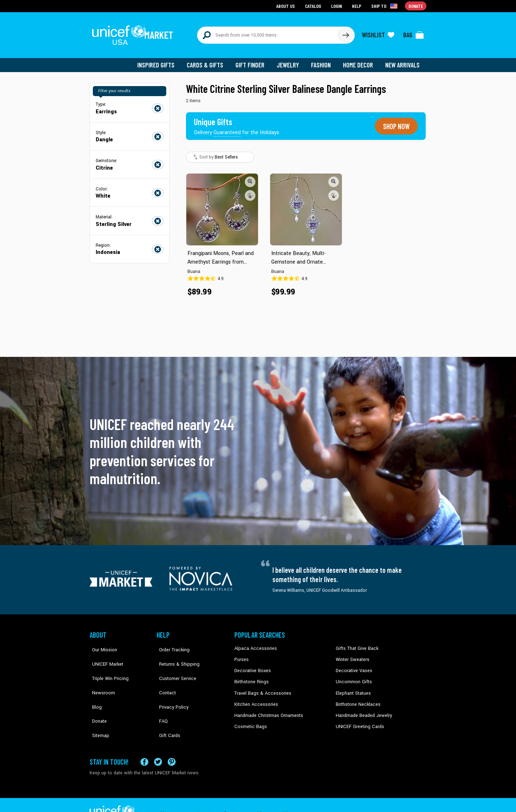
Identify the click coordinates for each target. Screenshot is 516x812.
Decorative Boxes (252, 665)
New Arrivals (403, 61)
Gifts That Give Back (356, 644)
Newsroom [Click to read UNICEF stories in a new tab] (101, 676)
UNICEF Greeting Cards (358, 720)
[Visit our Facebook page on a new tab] (144, 744)
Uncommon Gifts (353, 676)
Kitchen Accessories (254, 698)
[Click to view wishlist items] (378, 33)
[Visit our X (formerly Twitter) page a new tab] (158, 744)
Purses (241, 655)
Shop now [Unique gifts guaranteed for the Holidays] (395, 122)
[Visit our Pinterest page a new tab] (172, 744)
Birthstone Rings (251, 676)
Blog (94, 687)
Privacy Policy (170, 687)
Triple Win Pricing (107, 665)
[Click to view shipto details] (385, 6)
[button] (250, 177)
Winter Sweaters (352, 655)
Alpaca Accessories (254, 644)
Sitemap (98, 709)
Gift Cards (167, 709)
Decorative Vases (353, 665)
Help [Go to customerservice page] (357, 6)
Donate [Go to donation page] (416, 6)
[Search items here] (268, 33)
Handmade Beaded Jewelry (362, 709)
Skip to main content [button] (258, 0)
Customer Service (174, 665)
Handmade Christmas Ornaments (268, 709)
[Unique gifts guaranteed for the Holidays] (237, 122)
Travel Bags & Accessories (261, 687)
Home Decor (359, 61)
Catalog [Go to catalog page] (314, 6)
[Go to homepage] (134, 33)
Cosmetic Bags (250, 720)
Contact (164, 676)
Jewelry (290, 61)
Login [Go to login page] (337, 6)
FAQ (161, 698)
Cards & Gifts (209, 61)
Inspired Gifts (161, 61)
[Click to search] (345, 33)
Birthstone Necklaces (357, 698)
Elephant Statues (353, 687)
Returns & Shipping (176, 655)
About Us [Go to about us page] (287, 6)
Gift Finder (253, 61)
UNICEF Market (104, 655)
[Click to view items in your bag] (414, 33)
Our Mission (102, 644)
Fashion (323, 61)
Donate (97, 698)
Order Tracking (171, 644)
